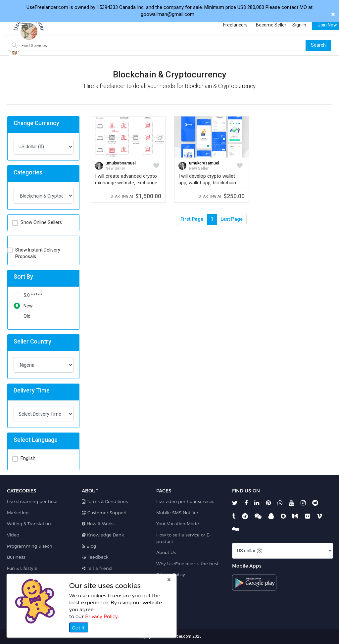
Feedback (95, 557)
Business (16, 557)
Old (22, 316)
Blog (89, 546)
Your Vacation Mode (178, 524)
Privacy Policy (101, 616)
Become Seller (265, 25)
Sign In (293, 25)
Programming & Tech (30, 546)
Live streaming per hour (32, 501)
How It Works (98, 524)
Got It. (79, 628)
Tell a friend (97, 568)
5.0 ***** (28, 295)
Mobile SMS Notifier (177, 513)
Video (13, 535)
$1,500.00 (136, 196)
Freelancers (229, 25)
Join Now (321, 25)
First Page (192, 219)
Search (318, 45)
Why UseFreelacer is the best (187, 564)
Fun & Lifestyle (22, 568)
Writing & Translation (29, 524)
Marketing (18, 513)
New (23, 306)
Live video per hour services (185, 501)
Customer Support (104, 513)
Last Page (232, 219)
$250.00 (222, 196)
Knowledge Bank (103, 535)
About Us (166, 552)
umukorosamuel (121, 163)
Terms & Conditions (105, 501)
